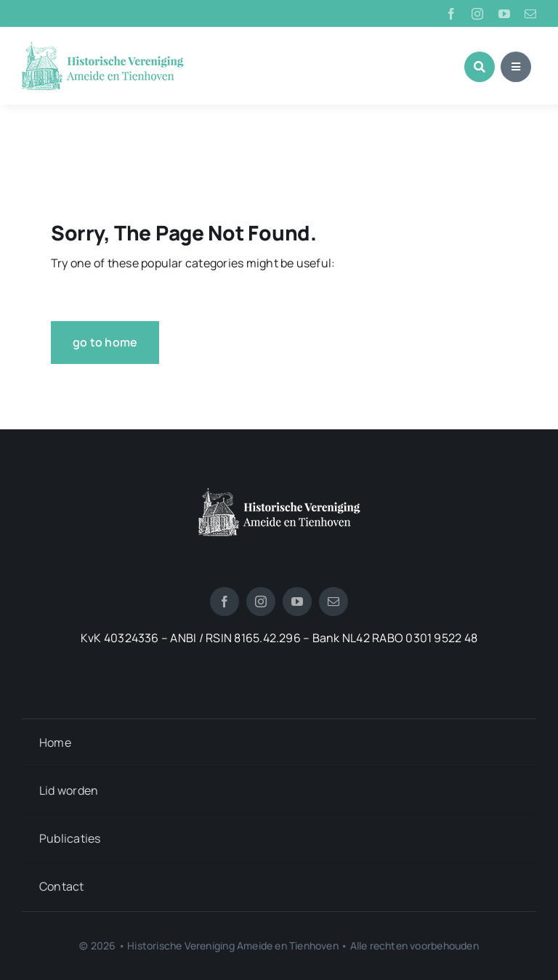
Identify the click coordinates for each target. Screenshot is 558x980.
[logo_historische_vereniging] (103, 47)
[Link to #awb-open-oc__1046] (480, 67)
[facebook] (451, 14)
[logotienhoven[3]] (279, 493)
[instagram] (477, 14)
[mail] (530, 14)
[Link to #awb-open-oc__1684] (516, 67)
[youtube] (504, 14)
